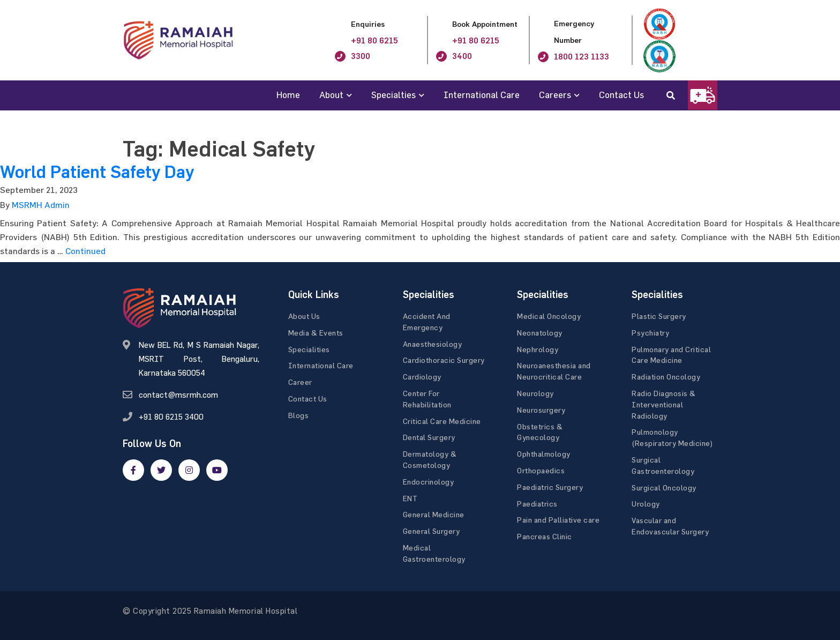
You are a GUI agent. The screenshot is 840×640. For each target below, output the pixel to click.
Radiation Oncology (666, 377)
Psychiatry (650, 333)
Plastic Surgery (659, 316)
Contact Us (621, 95)
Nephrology (538, 349)
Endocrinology (429, 482)
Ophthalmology (544, 454)
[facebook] (133, 470)
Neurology (535, 393)
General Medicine (434, 514)
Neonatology (540, 333)
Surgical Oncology (664, 488)
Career (300, 382)
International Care (482, 95)
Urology (646, 504)
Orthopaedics (541, 470)
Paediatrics (537, 504)
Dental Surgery (429, 437)
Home (288, 95)
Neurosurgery (541, 410)
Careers (555, 95)
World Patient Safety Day (97, 172)
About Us (304, 316)
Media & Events (316, 333)
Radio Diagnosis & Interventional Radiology (664, 404)
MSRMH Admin (41, 205)
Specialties (393, 95)
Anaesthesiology (433, 344)
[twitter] (161, 470)
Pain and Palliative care (558, 520)
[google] (189, 470)
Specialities (309, 349)
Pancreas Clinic (545, 536)
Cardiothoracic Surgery (444, 360)
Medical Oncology (549, 316)
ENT (410, 498)
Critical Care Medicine (442, 421)
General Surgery (432, 531)
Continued (85, 251)
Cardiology (422, 377)
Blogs (299, 415)
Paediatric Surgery (550, 487)
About (331, 95)
